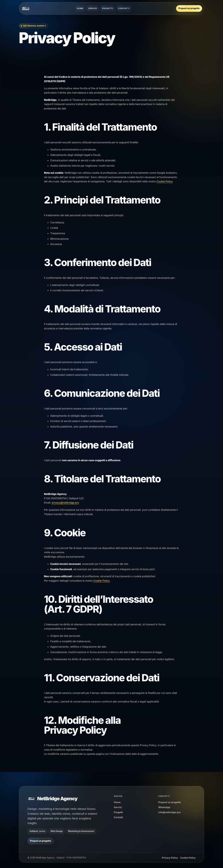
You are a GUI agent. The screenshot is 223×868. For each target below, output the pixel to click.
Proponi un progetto (170, 802)
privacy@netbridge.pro (65, 503)
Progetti (108, 8)
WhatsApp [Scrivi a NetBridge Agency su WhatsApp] (164, 807)
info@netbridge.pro (169, 812)
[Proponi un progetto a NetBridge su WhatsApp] (189, 8)
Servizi (93, 8)
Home (80, 8)
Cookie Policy (165, 181)
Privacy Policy (170, 858)
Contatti (124, 8)
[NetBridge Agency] (26, 8)
